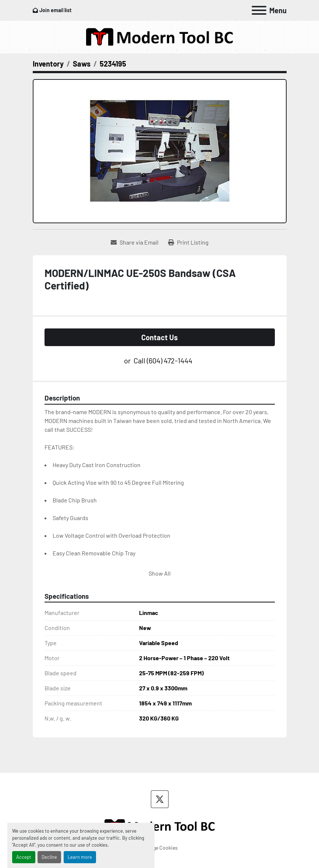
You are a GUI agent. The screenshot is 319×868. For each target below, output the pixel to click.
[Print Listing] (188, 242)
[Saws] (82, 64)
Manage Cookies (159, 848)
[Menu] (259, 10)
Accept (24, 857)
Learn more (80, 857)
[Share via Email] (135, 242)
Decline (49, 857)
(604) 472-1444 (170, 360)
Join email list (55, 10)
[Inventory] (48, 64)
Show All (160, 573)
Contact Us (159, 337)
